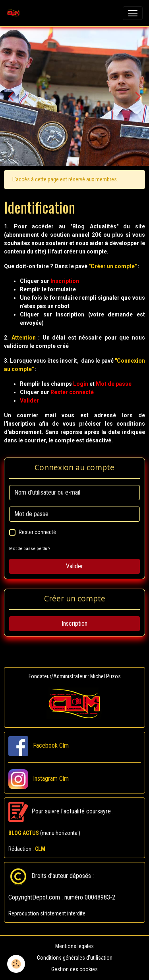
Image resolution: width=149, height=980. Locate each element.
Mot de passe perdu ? (30, 549)
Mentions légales (74, 946)
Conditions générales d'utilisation (75, 958)
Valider (74, 566)
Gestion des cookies (74, 969)
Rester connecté (37, 532)
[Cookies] (16, 964)
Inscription (74, 624)
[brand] (15, 13)
